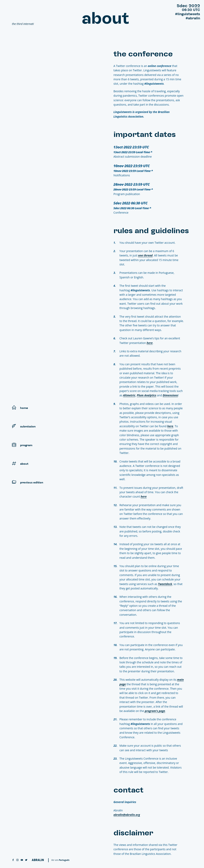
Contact (103, 72)
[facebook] (13, 860)
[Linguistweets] (42, 13)
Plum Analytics (148, 395)
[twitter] (26, 860)
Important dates (98, 60)
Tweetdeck (166, 584)
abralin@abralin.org (128, 815)
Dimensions (171, 395)
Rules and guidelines (95, 66)
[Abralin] (38, 860)
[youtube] (22, 860)
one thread (147, 255)
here (151, 343)
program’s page (156, 711)
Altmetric (130, 395)
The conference (98, 53)
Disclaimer (102, 79)
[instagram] (17, 860)
